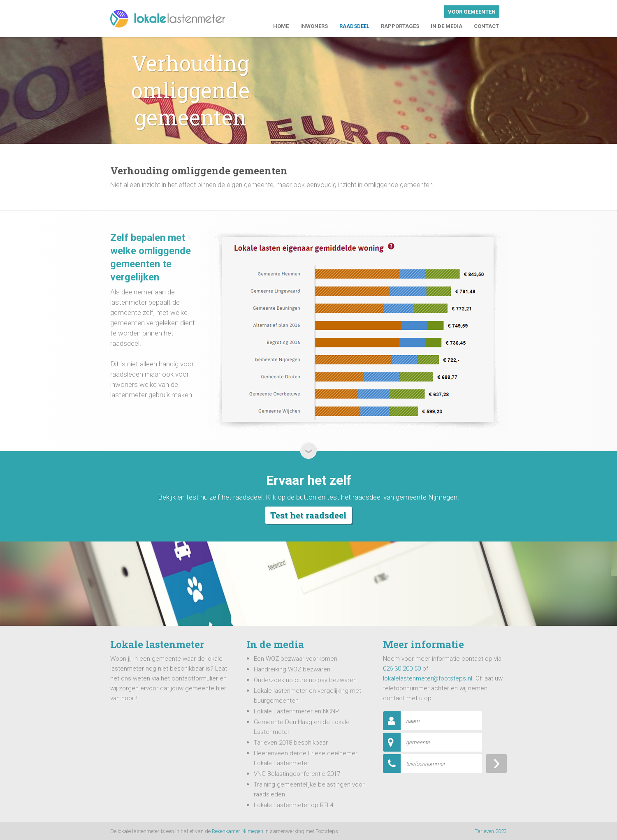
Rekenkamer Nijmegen (238, 831)
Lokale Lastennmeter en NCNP (296, 711)
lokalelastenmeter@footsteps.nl (428, 678)
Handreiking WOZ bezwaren (292, 669)
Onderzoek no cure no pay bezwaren (305, 680)
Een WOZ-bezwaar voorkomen (296, 659)
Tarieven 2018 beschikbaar (291, 743)
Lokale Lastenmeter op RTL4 (294, 805)
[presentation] (445, 791)
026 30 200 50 (402, 669)
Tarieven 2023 (491, 831)
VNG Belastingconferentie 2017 (297, 774)
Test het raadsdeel (308, 515)
